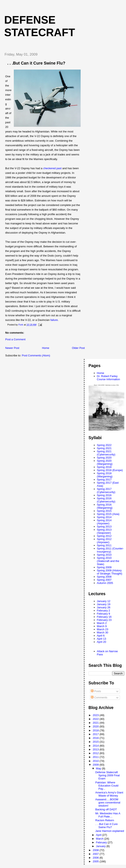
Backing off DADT (106, 809)
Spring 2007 (104, 580)
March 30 (103, 632)
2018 (96, 730)
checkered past (52, 168)
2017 (96, 734)
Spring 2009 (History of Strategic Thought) (110, 572)
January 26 (104, 607)
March (100, 839)
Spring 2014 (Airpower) (104, 522)
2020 (96, 726)
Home (46, 348)
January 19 (104, 604)
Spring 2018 (104, 467)
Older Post (78, 348)
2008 (96, 850)
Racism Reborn (105, 820)
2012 (96, 753)
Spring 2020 (104, 458)
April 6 (101, 636)
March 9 (102, 626)
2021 (96, 723)
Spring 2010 (104, 555)
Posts (96, 691)
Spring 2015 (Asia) (108, 514)
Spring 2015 (104, 511)
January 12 (104, 601)
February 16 (104, 617)
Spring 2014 (104, 517)
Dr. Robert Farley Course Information (109, 378)
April (99, 835)
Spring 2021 (104, 448)
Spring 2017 (104, 480)
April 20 (102, 642)
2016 (96, 738)
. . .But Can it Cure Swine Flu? (106, 826)
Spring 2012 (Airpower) (104, 541)
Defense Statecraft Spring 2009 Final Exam (108, 775)
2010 (96, 761)
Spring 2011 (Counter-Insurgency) (110, 550)
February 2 (104, 611)
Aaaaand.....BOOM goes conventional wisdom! (108, 803)
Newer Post (12, 348)
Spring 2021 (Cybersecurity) (106, 453)
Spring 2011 (104, 545)
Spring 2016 (104, 495)
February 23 (104, 620)
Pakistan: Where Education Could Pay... (107, 786)
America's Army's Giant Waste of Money (109, 794)
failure (54, 320)
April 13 (102, 639)
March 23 (103, 629)
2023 (96, 715)
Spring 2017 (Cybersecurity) (106, 491)
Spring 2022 (104, 445)
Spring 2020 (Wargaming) (105, 462)
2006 (96, 858)
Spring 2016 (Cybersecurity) (106, 500)
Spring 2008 (104, 577)
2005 (96, 861)
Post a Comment (15, 339)
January (101, 846)
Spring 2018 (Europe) (110, 470)
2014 (96, 746)
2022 (96, 719)
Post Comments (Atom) (36, 355)
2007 (96, 854)
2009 (96, 765)
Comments (99, 697)
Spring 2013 (104, 527)
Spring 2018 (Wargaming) (105, 475)
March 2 (102, 623)
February (102, 842)
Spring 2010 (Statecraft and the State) (108, 561)
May (99, 768)
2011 (96, 757)
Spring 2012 (104, 536)
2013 (96, 749)
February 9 (104, 614)
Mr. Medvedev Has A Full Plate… (108, 815)
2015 (96, 742)
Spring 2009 (104, 567)
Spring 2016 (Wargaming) (105, 506)
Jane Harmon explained (110, 831)
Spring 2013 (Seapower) (104, 531)
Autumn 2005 (105, 583)
